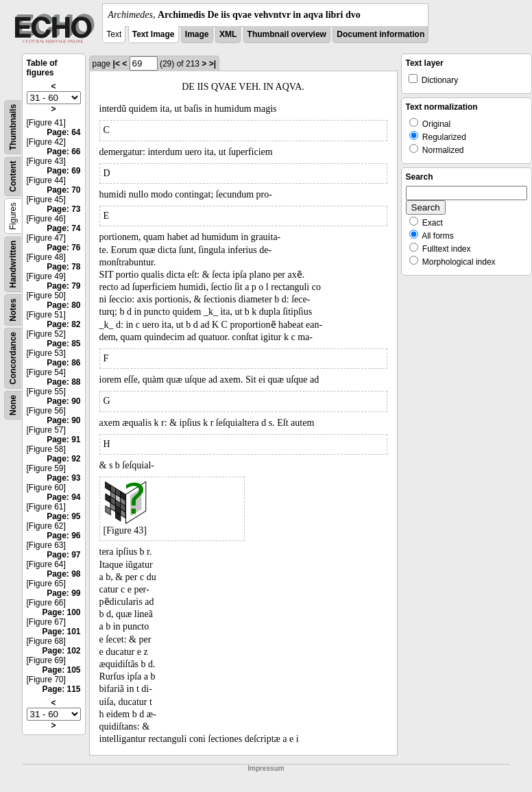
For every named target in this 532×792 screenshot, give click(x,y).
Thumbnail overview (287, 34)
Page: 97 (63, 555)
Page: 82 (63, 324)
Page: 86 (63, 363)
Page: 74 (63, 228)
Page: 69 (63, 171)
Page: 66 (63, 152)
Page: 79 (63, 286)
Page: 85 (63, 344)
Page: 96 (63, 536)
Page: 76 (63, 248)
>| (213, 64)
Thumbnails (13, 127)
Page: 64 (63, 132)
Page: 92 (63, 459)
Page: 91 (63, 440)
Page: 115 (61, 689)
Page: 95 (63, 516)
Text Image (154, 34)
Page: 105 (61, 670)
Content (13, 177)
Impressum (266, 768)
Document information (380, 34)
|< (117, 64)
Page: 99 (63, 593)
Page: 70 (63, 190)
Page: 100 (61, 612)
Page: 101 (61, 632)
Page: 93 (63, 478)
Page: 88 (63, 382)
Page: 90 (63, 401)
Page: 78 (63, 267)
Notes (13, 310)
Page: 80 (63, 305)
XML (228, 34)
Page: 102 (61, 651)
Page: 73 (63, 209)
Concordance (13, 358)
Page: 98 (63, 574)
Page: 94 (63, 497)
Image (197, 34)
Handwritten (13, 264)
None (13, 405)
